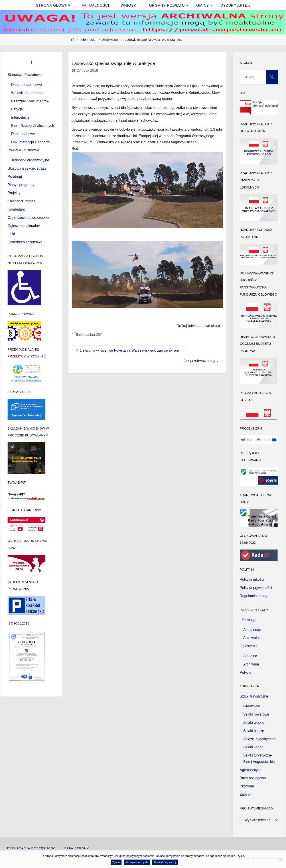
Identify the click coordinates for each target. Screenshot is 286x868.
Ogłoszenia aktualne (24, 226)
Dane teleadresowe (26, 85)
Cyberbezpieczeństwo (25, 242)
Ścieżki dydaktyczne (259, 739)
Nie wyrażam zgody (137, 862)
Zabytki (245, 794)
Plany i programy (21, 185)
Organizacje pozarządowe (28, 218)
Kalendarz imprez (21, 201)
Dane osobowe (23, 134)
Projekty (14, 193)
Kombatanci (17, 209)
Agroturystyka (251, 770)
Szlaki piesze (254, 731)
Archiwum (251, 664)
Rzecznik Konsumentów (30, 101)
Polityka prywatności (256, 588)
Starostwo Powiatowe (25, 75)
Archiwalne (110, 40)
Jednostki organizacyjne (30, 160)
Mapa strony (77, 848)
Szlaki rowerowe (256, 714)
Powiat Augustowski (23, 150)
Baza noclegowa (253, 778)
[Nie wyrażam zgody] (280, 859)
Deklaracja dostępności (32, 848)
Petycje (17, 109)
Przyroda (247, 786)
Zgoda (116, 862)
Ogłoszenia (249, 646)
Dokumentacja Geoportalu (32, 142)
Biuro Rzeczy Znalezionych (33, 126)
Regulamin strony (254, 596)
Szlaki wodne (254, 723)
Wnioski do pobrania (27, 93)
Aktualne (250, 656)
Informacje (88, 40)
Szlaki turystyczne (254, 696)
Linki (11, 234)
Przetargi (15, 177)
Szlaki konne (253, 747)
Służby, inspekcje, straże (27, 168)
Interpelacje (20, 117)
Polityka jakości (252, 579)
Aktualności (252, 630)
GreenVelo (252, 706)
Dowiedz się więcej (165, 862)
